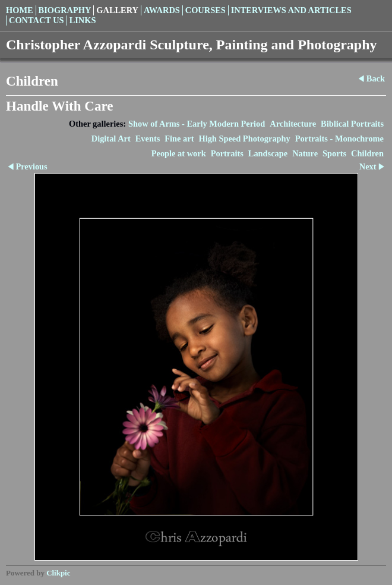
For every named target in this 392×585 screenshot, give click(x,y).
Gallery (117, 10)
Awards (162, 10)
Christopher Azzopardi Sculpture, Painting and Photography (192, 45)
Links (83, 20)
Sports (334, 153)
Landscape (268, 153)
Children (367, 153)
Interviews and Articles (291, 10)
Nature (305, 153)
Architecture (293, 124)
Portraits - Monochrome (339, 139)
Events (148, 139)
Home (20, 10)
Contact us (37, 20)
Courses (206, 10)
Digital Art (111, 139)
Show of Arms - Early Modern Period (197, 124)
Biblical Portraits (352, 124)
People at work (179, 153)
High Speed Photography (244, 139)
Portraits (227, 153)
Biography (65, 10)
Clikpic (58, 573)
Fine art (179, 139)
